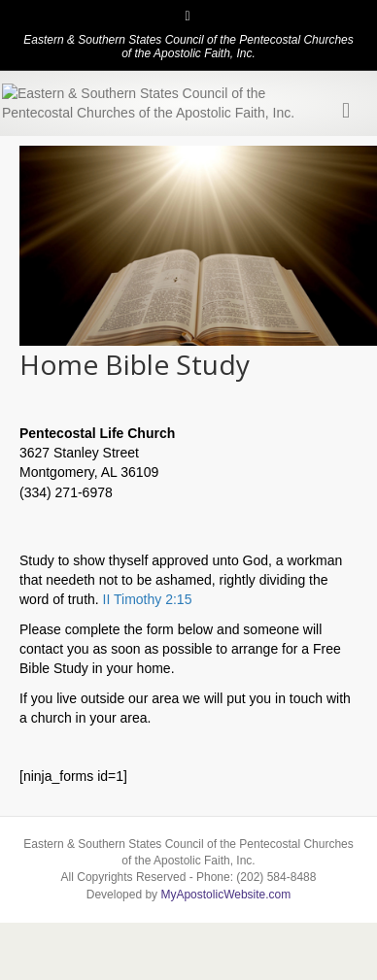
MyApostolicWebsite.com (225, 963)
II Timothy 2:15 (148, 668)
